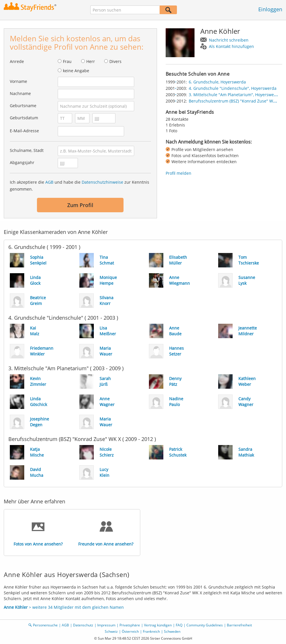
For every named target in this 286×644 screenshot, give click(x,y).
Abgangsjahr (22, 162)
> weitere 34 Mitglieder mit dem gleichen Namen (64, 607)
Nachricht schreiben (229, 40)
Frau (67, 61)
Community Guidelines (205, 625)
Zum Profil (80, 205)
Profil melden (178, 173)
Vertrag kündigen (158, 625)
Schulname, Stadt (27, 150)
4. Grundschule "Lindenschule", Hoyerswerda (233, 88)
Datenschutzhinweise (102, 182)
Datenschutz (83, 625)
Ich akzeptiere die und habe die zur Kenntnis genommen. (80, 186)
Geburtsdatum (24, 118)
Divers (115, 61)
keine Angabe (76, 71)
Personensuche (45, 625)
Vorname (18, 81)
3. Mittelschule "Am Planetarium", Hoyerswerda (235, 95)
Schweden (172, 631)
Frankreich (151, 631)
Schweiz (111, 631)
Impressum (106, 625)
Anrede (17, 61)
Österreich (130, 631)
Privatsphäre (130, 625)
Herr (91, 61)
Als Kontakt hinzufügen (231, 46)
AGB (49, 182)
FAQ (179, 625)
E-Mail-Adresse (24, 131)
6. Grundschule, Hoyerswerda (217, 82)
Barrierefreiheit (239, 625)
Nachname (20, 93)
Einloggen (270, 9)
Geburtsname (23, 106)
